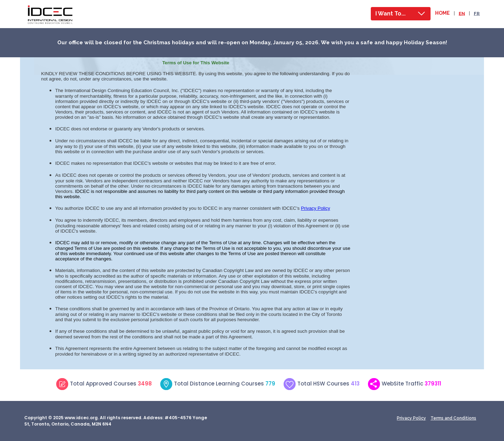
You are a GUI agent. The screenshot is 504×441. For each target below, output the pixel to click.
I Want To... (390, 14)
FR (477, 13)
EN (462, 13)
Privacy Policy (411, 418)
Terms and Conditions (453, 418)
